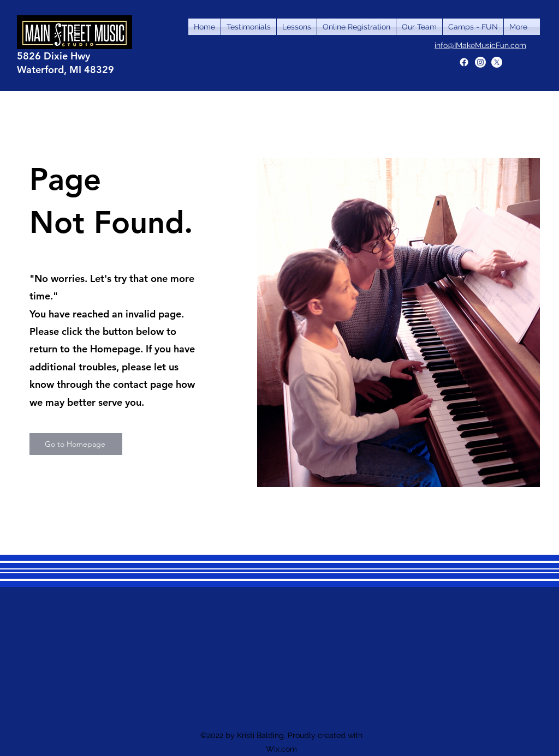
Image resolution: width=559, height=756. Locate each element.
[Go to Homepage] (76, 444)
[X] (497, 62)
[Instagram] (480, 62)
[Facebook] (464, 62)
